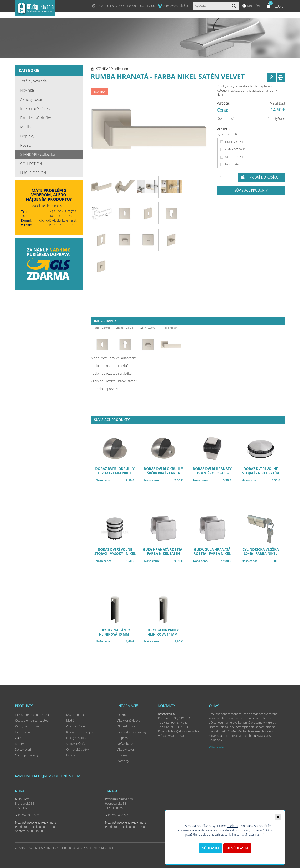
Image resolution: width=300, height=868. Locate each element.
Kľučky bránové (25, 732)
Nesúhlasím (237, 848)
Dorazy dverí (23, 749)
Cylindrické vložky (77, 749)
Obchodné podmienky (132, 732)
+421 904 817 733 (111, 6)
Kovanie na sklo (76, 715)
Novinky (122, 755)
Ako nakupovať (127, 726)
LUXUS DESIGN (33, 173)
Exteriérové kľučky (36, 118)
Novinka (27, 90)
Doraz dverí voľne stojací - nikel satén (263, 474)
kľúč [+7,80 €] (234, 142)
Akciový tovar (31, 99)
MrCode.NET (109, 848)
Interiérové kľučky (35, 108)
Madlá (26, 127)
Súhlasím (210, 848)
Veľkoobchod (126, 744)
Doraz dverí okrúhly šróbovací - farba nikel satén (166, 474)
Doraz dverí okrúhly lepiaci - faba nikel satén (117, 474)
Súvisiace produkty (251, 190)
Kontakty (123, 761)
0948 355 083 (30, 815)
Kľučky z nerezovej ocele (82, 732)
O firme (122, 715)
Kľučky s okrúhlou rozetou (32, 720)
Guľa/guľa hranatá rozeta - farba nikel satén (214, 554)
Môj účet (254, 6)
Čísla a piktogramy (27, 755)
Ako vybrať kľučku (176, 6)
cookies (232, 826)
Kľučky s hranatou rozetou (32, 715)
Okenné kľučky (76, 726)
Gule (18, 738)
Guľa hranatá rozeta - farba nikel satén (166, 554)
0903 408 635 (120, 815)
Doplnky (27, 136)
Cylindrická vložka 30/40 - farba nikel (263, 554)
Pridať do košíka (264, 177)
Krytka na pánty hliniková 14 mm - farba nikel (166, 635)
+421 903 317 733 (63, 216)
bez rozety (232, 164)
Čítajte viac (217, 747)
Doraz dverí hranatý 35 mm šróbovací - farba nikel (214, 474)
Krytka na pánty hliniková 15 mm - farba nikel (117, 635)
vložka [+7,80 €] (235, 149)
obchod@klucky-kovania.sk (58, 220)
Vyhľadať (234, 6)
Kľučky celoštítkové (27, 726)
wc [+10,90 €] (234, 157)
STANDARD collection (38, 154)
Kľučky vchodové (77, 738)
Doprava (123, 738)
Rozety (26, 145)
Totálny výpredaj (34, 81)
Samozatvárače (76, 744)
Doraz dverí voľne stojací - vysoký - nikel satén (117, 554)
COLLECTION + (33, 164)
